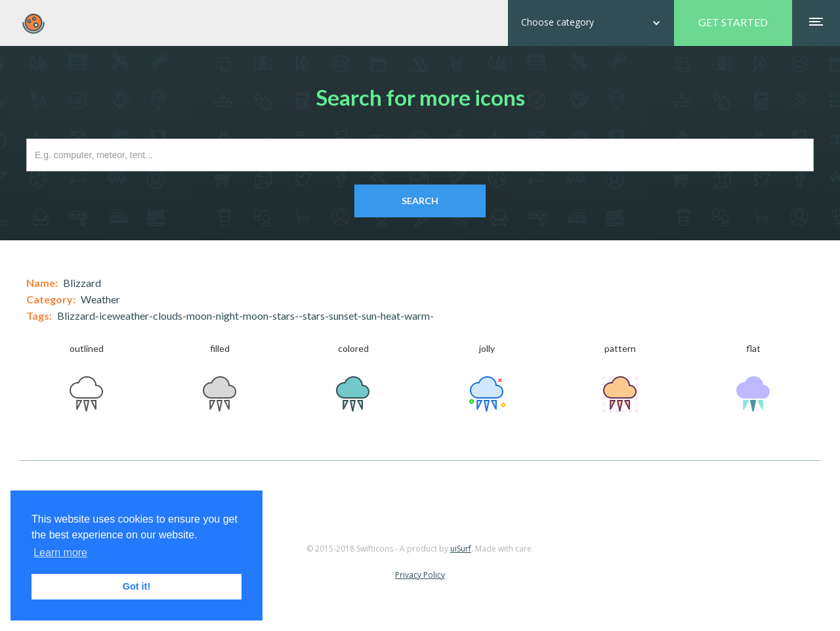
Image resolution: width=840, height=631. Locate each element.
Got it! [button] (136, 586)
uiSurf (461, 549)
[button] (591, 23)
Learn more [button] (60, 553)
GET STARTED (733, 22)
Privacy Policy (420, 575)
